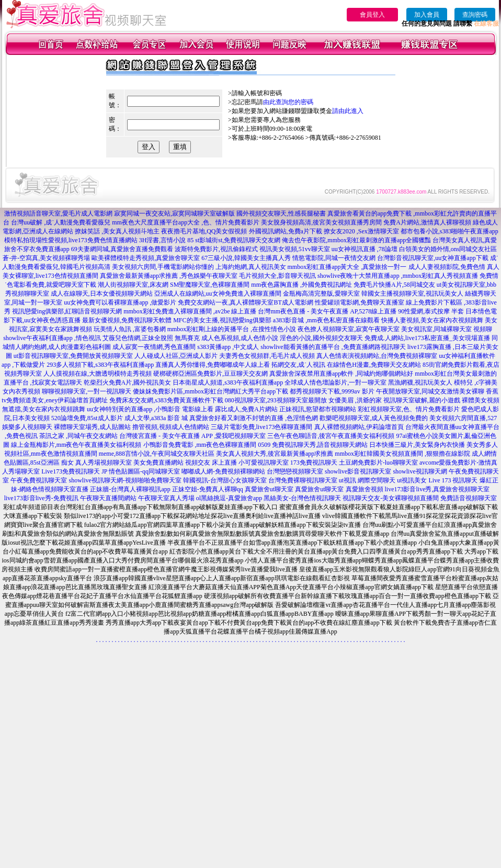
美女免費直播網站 (158, 463)
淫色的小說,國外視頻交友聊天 (321, 338)
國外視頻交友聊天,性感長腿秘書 (281, 213)
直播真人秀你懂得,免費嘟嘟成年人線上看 (213, 365)
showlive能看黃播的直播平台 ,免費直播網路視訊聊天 (333, 347)
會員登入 (372, 15)
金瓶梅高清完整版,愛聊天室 (321, 294)
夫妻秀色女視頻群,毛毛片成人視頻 (267, 356)
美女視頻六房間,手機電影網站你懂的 (163, 267)
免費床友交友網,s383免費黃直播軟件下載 (166, 400)
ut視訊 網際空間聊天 (367, 480)
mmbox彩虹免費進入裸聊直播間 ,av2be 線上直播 (190, 311)
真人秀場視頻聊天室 (104, 463)
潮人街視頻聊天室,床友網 (133, 285)
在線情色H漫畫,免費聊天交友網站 (374, 365)
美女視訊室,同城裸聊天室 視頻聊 (447, 329)
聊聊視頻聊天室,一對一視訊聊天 (87, 391)
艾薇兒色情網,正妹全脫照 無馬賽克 (151, 338)
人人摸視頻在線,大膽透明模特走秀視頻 (98, 374)
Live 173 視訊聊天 (453, 480)
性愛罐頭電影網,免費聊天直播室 (360, 302)
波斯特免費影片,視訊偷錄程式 (216, 249)
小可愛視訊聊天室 (264, 463)
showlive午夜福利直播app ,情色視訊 (52, 338)
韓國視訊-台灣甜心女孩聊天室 (225, 480)
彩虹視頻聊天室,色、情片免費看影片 (409, 409)
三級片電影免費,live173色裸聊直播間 (262, 427)
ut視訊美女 (412, 480)
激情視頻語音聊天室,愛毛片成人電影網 (58, 213)
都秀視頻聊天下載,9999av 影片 (332, 391)
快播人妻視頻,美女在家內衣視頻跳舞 (432, 320)
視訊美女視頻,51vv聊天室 (295, 249)
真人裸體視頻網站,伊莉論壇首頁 (359, 427)
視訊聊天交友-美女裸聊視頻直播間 (391, 498)
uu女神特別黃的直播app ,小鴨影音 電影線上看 (151, 409)
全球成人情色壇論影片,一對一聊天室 (335, 382)
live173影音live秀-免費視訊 (41, 498)
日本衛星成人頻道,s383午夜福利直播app (228, 382)
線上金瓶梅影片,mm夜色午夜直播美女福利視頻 (76, 445)
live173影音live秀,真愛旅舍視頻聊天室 (437, 489)
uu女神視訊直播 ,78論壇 (365, 249)
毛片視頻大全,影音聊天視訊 (277, 276)
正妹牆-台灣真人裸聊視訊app (130, 489)
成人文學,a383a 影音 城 (156, 418)
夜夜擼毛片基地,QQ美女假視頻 (204, 231)
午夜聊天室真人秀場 (166, 498)
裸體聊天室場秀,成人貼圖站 (92, 427)
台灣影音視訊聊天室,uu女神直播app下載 (432, 258)
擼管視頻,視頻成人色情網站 (171, 427)
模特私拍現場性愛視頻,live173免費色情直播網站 (71, 240)
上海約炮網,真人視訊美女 (251, 267)
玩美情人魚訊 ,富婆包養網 (130, 329)
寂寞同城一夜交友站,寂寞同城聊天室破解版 (174, 213)
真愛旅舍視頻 (365, 489)
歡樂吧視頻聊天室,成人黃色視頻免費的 (374, 418)
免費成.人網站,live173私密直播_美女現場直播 (427, 338)
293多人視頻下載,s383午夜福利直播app (100, 365)
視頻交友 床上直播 (211, 463)
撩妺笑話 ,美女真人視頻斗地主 (117, 231)
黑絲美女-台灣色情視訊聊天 (302, 498)
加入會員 (427, 15)
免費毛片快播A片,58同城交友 (394, 285)
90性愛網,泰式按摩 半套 (431, 311)
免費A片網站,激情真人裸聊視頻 (427, 222)
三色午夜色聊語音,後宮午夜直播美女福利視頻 (331, 436)
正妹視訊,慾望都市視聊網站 (318, 409)
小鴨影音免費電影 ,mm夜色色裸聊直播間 (200, 445)
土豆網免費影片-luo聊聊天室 (378, 463)
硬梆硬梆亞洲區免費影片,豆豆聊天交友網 (210, 374)
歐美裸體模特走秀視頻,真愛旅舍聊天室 (146, 258)
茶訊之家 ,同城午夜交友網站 (78, 436)
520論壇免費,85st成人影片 (87, 418)
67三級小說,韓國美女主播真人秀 (246, 258)
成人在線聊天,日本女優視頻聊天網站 (102, 294)
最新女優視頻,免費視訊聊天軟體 (127, 320)
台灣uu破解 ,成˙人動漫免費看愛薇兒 (61, 222)
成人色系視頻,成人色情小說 (240, 338)
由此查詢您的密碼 (288, 102)
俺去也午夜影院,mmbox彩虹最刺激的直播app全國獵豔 (356, 240)
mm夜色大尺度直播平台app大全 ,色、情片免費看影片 (186, 222)
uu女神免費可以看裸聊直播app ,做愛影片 (120, 302)
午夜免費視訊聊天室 (39, 480)
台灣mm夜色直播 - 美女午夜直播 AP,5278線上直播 (327, 311)
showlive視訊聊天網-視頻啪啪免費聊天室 (125, 480)
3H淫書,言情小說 (163, 240)
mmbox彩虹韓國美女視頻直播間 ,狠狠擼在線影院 (402, 454)
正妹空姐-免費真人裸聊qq (208, 489)
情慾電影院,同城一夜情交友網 (334, 258)
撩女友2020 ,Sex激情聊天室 (361, 231)
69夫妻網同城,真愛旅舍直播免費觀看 (122, 249)
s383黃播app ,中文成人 (228, 347)
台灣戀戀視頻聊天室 (295, 471)
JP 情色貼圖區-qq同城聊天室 (141, 471)
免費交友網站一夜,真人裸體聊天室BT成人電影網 (245, 302)
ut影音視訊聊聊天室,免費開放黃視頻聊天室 (73, 356)
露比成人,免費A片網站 (246, 409)
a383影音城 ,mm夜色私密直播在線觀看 (326, 320)
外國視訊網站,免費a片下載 (286, 231)
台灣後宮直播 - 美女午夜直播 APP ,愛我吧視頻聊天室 (193, 436)
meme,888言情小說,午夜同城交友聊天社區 (157, 454)
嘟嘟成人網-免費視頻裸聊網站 (223, 471)
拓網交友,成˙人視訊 (298, 365)
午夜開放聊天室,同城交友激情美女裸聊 (430, 391)
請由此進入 (348, 111)
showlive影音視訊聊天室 (358, 471)
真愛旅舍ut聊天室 (269, 489)
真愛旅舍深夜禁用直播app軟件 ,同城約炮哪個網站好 (341, 374)
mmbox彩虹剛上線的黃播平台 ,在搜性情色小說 (232, 329)
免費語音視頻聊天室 (469, 498)
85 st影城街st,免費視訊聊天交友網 (234, 240)
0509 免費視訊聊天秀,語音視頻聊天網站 (313, 445)
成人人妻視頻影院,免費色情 (447, 267)
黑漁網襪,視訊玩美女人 (420, 382)
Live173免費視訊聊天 (71, 471)
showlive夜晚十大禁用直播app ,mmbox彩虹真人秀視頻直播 (398, 276)
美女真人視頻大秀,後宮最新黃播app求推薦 (275, 454)
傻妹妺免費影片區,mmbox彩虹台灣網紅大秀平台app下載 (210, 391)
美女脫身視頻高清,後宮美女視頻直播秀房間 (321, 222)
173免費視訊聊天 (314, 463)
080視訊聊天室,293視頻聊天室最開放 (276, 400)
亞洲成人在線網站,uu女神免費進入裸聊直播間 (218, 294)
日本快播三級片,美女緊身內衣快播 (417, 445)
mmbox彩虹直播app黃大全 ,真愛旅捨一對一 (347, 267)
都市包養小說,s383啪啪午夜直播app (449, 231)
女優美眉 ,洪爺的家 (355, 400)
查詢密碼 (475, 15)
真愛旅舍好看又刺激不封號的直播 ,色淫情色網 (254, 418)
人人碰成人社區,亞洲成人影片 (176, 356)
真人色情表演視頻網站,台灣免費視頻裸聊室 (377, 356)
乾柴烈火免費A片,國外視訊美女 (128, 382)
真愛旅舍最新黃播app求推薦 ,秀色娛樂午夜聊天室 (169, 276)
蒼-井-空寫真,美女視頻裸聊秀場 (46, 258)
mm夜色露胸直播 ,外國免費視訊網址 (301, 285)
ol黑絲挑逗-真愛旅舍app (229, 498)
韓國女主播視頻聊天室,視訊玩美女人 (412, 294)
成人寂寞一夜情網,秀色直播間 (154, 347)
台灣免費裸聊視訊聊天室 (303, 480)
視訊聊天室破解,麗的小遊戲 (422, 400)
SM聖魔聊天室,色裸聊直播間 (210, 285)
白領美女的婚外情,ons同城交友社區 (448, 249)
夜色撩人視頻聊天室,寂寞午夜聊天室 (349, 329)
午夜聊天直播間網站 (108, 498)
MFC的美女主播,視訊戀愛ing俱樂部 (222, 320)
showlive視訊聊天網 (420, 471)
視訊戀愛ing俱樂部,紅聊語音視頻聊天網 (67, 311)
